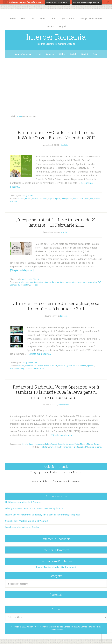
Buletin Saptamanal (37, 444)
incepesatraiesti (81, 282)
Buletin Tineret (51, 444)
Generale (61, 444)
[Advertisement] (59, 84)
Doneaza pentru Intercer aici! (57, 2)
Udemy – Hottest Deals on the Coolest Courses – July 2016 (34, 508)
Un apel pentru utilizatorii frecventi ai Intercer (56, 472)
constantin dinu (37, 282)
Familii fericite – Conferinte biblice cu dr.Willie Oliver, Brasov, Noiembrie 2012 (56, 135)
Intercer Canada (64, 627)
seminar (97, 199)
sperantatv (25, 285)
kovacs (91, 282)
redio (82, 447)
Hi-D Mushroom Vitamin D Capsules (23, 502)
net (74, 366)
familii (70, 199)
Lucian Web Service (79, 627)
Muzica (90, 444)
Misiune (83, 444)
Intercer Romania (56, 37)
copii (50, 199)
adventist (21, 199)
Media (24, 279)
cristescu (47, 282)
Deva (57, 447)
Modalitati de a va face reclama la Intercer (56, 481)
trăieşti (22, 368)
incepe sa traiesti (67, 282)
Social (30, 279)
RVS (92, 199)
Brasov (35, 199)
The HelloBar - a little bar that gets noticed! (6, 2)
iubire (81, 199)
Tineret (36, 279)
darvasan (56, 282)
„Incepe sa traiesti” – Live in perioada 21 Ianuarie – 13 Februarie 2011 (56, 222)
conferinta (43, 199)
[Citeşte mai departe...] (22, 270)
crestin (52, 447)
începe (40, 366)
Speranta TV (15, 285)
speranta (14, 201)
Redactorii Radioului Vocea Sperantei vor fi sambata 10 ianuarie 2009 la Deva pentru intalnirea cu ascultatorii (56, 392)
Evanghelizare (27, 196)
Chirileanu (25, 282)
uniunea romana (33, 368)
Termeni (91, 627)
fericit (75, 199)
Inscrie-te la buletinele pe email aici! (87, 2)
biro (19, 282)
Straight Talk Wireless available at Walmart (27, 521)
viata (42, 368)
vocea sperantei (96, 447)
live (96, 282)
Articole (25, 444)
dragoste (57, 199)
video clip (34, 285)
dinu (35, 366)
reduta (87, 199)
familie (64, 199)
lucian (61, 366)
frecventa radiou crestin (70, 447)
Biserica (28, 199)
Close (108, 2)
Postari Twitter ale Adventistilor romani (56, 567)
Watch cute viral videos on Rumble (22, 527)
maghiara (68, 366)
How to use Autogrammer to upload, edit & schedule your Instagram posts (43, 515)
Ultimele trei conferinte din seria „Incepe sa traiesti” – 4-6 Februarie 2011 (56, 306)
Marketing (70, 444)
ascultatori (44, 447)
